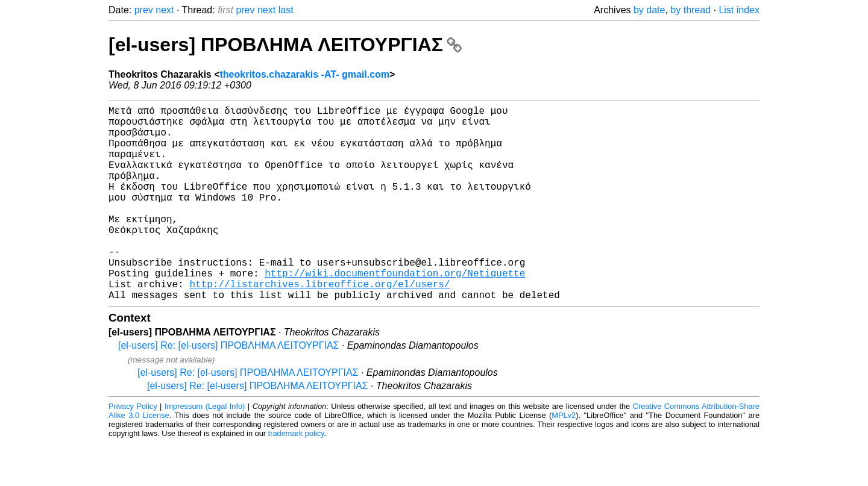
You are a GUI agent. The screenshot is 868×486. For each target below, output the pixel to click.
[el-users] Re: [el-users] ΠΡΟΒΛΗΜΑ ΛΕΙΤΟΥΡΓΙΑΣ (228, 389)
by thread (690, 10)
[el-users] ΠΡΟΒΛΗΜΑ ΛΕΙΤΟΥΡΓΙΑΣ (285, 45)
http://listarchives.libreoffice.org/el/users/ (319, 325)
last (286, 10)
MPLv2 (564, 459)
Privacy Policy (133, 450)
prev (144, 10)
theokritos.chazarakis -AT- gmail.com (305, 74)
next (165, 10)
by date (649, 10)
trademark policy (296, 477)
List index (739, 10)
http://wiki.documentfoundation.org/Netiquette (395, 311)
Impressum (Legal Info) (205, 450)
